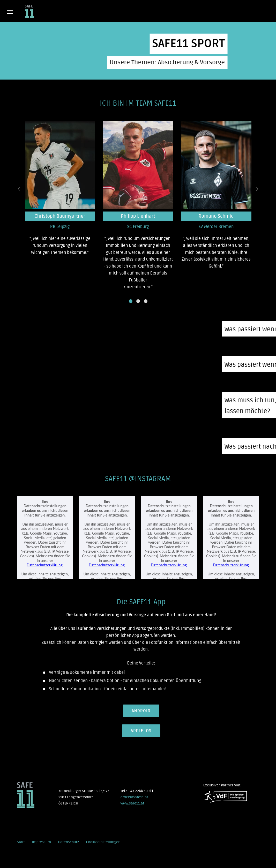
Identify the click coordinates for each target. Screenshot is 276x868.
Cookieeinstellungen (103, 842)
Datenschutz (68, 842)
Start (21, 842)
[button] (131, 301)
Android (141, 711)
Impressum (42, 842)
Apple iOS (141, 731)
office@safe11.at (134, 797)
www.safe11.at (132, 803)
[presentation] (19, 189)
